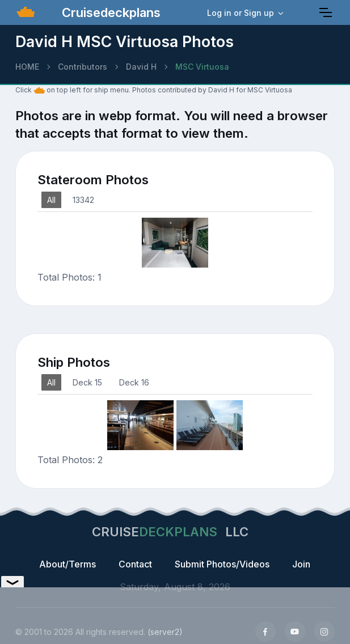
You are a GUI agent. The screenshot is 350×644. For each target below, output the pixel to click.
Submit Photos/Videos (222, 564)
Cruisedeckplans (109, 12)
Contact (135, 564)
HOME (27, 67)
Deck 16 (134, 382)
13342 (83, 200)
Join (301, 564)
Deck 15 (87, 382)
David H (141, 67)
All (51, 200)
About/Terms (68, 564)
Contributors (83, 67)
